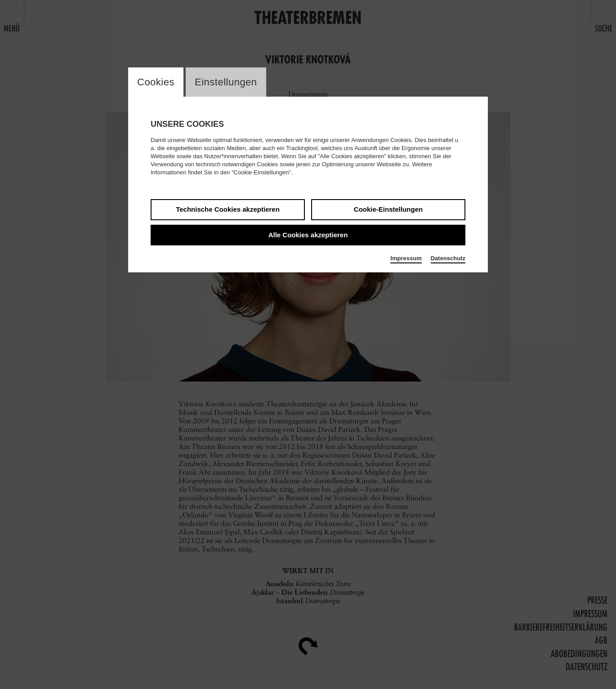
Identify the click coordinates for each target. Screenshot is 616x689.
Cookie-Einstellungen (388, 209)
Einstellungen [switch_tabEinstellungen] (226, 82)
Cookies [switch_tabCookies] (156, 82)
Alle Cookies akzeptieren (308, 235)
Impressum (406, 258)
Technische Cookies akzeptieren (228, 209)
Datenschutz (448, 258)
